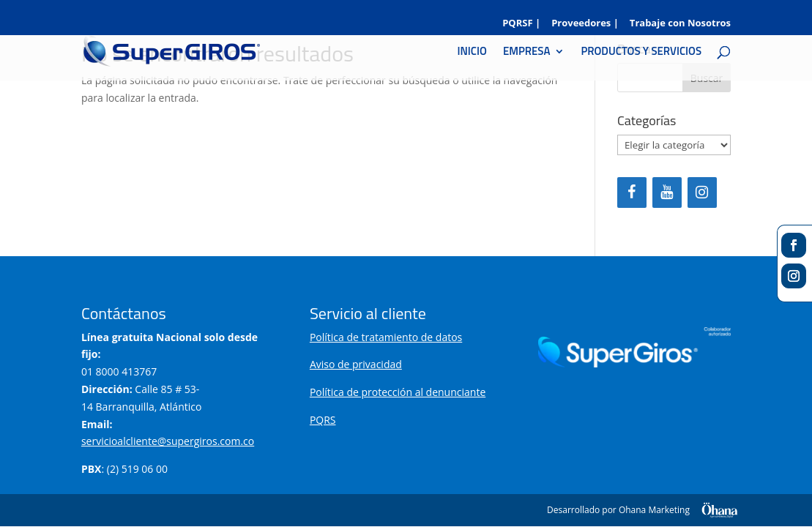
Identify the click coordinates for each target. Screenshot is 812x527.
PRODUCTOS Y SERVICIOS (641, 53)
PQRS (323, 420)
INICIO (472, 53)
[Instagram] (702, 193)
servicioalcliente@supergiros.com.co (168, 441)
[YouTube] (667, 193)
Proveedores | (585, 24)
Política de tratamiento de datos (386, 337)
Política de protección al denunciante (398, 392)
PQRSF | (521, 24)
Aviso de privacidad (356, 364)
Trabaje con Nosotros (680, 24)
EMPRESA (526, 53)
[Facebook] (632, 193)
